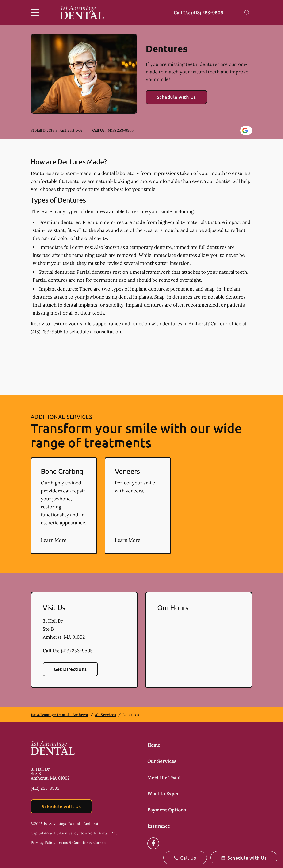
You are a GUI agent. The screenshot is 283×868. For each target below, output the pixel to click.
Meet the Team (164, 777)
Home (154, 745)
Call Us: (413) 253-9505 (198, 13)
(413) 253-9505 (121, 130)
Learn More (54, 540)
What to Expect (164, 793)
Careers (100, 842)
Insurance (159, 826)
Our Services (162, 761)
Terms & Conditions (74, 842)
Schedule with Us (176, 97)
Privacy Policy (43, 842)
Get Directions (70, 669)
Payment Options (167, 810)
